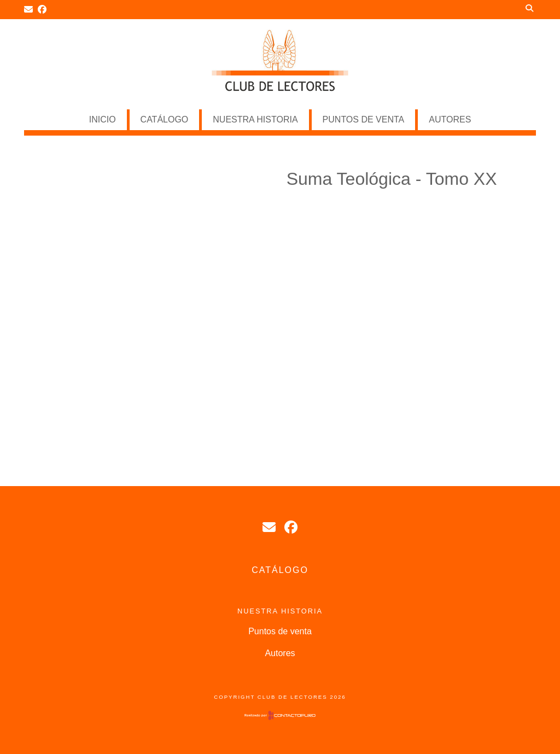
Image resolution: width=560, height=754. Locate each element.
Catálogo (165, 119)
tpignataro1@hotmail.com (269, 527)
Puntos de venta (364, 119)
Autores (450, 119)
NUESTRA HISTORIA (255, 119)
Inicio (103, 119)
